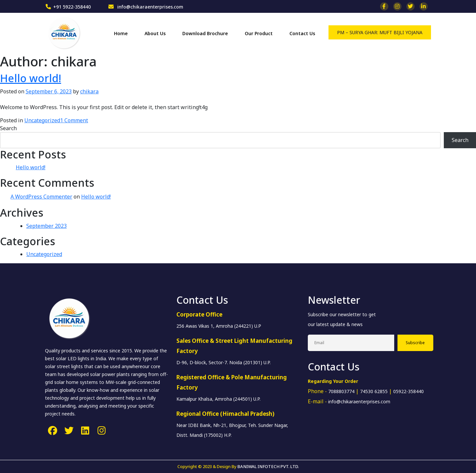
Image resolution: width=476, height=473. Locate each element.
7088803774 (341, 391)
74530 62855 (374, 391)
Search (8, 128)
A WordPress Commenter (41, 197)
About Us (155, 33)
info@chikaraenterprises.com (150, 7)
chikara (89, 91)
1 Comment (74, 120)
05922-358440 (408, 391)
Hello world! (31, 78)
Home (121, 33)
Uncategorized (42, 120)
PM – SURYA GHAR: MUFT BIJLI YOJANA (380, 32)
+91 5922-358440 (72, 7)
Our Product (259, 33)
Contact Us (302, 33)
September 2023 (46, 226)
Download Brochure (205, 33)
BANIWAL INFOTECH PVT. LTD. (268, 466)
